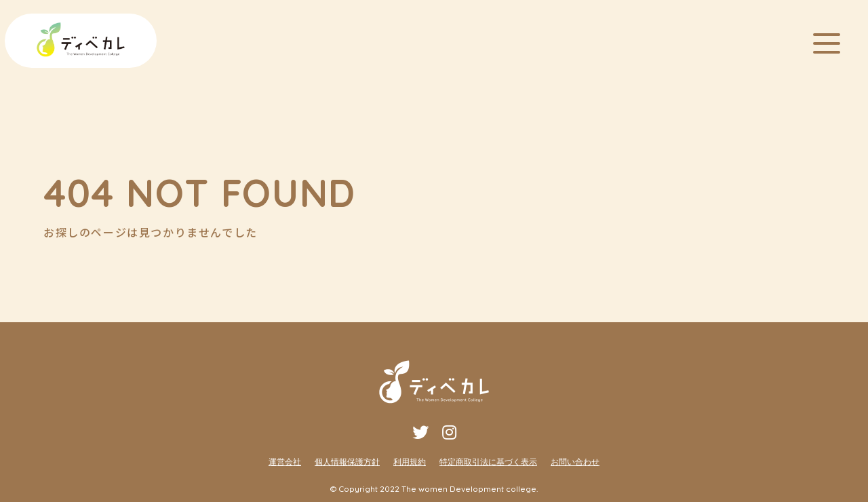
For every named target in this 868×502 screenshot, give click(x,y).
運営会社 (285, 462)
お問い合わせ (575, 462)
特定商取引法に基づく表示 (488, 462)
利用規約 (410, 462)
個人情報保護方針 (347, 462)
